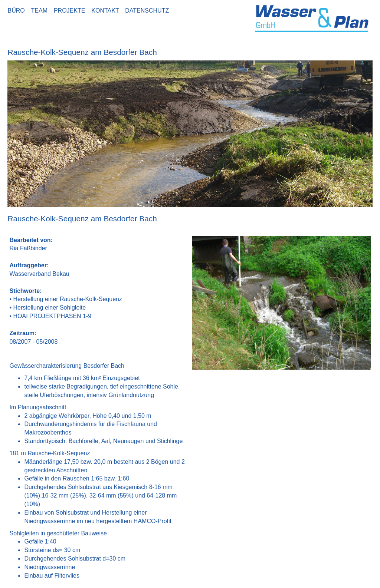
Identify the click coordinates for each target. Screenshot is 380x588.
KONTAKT (107, 11)
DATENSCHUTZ (147, 11)
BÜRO (18, 11)
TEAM (41, 11)
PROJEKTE (71, 11)
